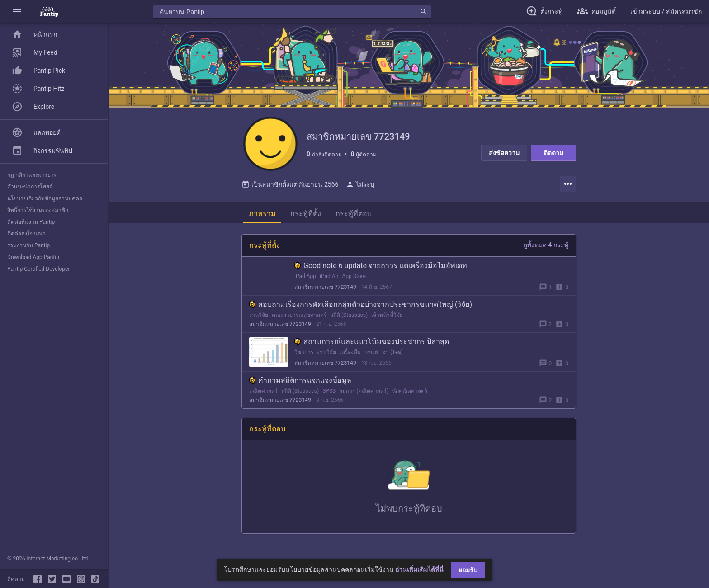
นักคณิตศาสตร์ (410, 391)
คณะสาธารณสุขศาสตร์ (299, 315)
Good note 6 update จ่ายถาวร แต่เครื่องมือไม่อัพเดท (381, 266)
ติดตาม (553, 153)
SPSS (329, 391)
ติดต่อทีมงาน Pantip (31, 222)
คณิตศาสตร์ (263, 391)
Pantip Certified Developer (39, 269)
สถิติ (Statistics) (349, 315)
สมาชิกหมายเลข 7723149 (325, 287)
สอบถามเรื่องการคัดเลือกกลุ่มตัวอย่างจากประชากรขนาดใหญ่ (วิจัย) (361, 304)
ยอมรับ (468, 570)
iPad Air (329, 276)
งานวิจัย (259, 315)
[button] (17, 12)
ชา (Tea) (392, 352)
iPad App (305, 276)
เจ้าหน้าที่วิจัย (387, 315)
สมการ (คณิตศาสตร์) (364, 391)
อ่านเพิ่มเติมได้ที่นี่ (419, 569)
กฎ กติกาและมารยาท (32, 175)
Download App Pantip (33, 257)
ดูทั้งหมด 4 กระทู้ (546, 245)
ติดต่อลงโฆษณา (26, 234)
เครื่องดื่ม (350, 352)
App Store (354, 276)
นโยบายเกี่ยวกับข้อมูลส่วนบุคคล (45, 198)
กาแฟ (371, 352)
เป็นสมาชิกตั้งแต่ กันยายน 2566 (290, 184)
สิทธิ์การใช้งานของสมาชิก (38, 210)
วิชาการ (304, 352)
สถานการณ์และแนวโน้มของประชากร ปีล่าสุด (372, 341)
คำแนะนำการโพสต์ (30, 187)
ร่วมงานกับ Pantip (28, 245)
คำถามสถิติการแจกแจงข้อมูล (300, 380)
